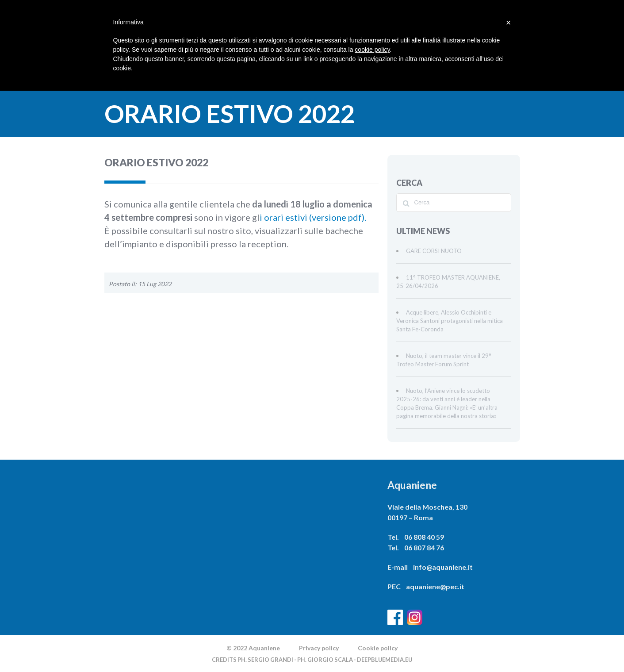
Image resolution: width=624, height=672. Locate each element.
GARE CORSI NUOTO (434, 251)
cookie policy (372, 50)
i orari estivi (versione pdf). (313, 217)
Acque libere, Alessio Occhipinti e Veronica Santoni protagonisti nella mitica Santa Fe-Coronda (450, 321)
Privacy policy (319, 648)
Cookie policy (378, 648)
